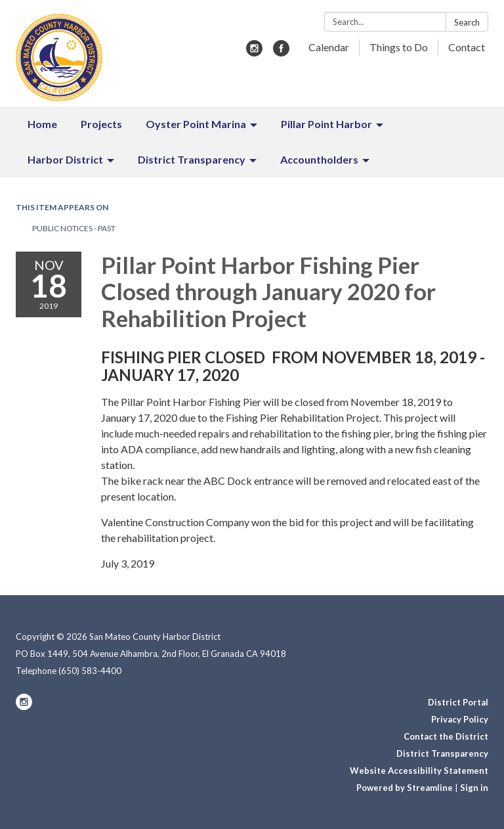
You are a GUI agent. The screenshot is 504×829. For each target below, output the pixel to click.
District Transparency (442, 753)
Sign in (474, 788)
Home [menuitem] (42, 124)
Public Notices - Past (74, 228)
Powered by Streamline (405, 788)
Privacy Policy (460, 719)
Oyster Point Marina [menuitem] (196, 124)
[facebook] (281, 52)
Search (467, 22)
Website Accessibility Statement (419, 771)
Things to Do (399, 47)
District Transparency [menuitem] (192, 159)
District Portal (458, 702)
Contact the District (446, 736)
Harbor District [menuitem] (65, 159)
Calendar (329, 47)
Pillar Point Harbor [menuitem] (326, 124)
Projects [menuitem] (101, 124)
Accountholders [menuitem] (319, 159)
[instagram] (254, 52)
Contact (467, 47)
